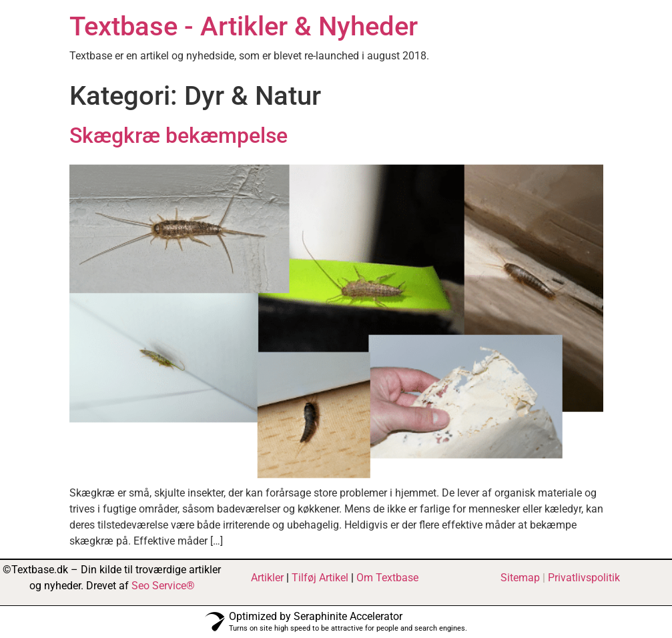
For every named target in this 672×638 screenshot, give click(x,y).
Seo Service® (163, 586)
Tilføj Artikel (320, 578)
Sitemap (520, 578)
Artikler (267, 578)
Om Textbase (387, 578)
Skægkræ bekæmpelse (179, 135)
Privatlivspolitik (584, 578)
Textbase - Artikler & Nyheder (244, 26)
